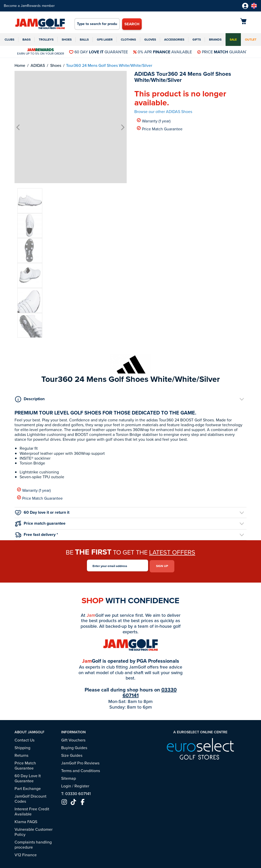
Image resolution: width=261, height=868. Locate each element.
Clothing (128, 40)
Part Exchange (28, 787)
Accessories (174, 40)
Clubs (9, 40)
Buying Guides (74, 746)
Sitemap (69, 777)
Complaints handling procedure (33, 843)
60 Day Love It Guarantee (28, 777)
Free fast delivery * (37, 534)
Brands (215, 40)
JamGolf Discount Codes (30, 797)
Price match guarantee (40, 524)
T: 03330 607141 (76, 792)
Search (132, 24)
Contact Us (24, 739)
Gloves (150, 40)
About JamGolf (29, 731)
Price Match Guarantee (160, 129)
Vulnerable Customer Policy (34, 831)
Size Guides (72, 754)
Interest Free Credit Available (32, 810)
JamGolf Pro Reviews (80, 762)
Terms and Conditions (81, 769)
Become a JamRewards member (29, 6)
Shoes (67, 40)
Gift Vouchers (73, 739)
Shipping (22, 746)
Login (66, 785)
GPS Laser (105, 40)
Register (82, 785)
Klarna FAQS (26, 820)
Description (30, 399)
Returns (21, 754)
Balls (84, 40)
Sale (233, 40)
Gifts (197, 40)
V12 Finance (26, 854)
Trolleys (46, 40)
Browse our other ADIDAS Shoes (163, 112)
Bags (27, 40)
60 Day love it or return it (42, 512)
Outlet (251, 40)
